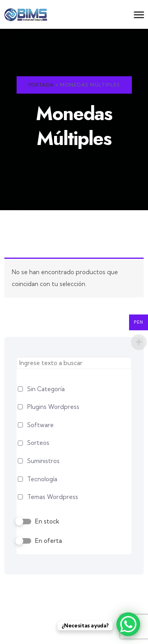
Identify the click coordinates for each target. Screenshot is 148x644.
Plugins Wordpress (53, 407)
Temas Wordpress (53, 497)
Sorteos (38, 443)
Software (40, 425)
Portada (41, 85)
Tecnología (42, 479)
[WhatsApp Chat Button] (128, 624)
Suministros (43, 461)
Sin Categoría (46, 389)
